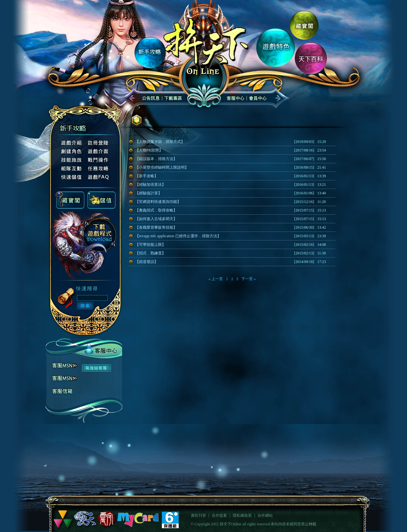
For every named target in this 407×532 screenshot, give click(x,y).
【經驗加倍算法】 (150, 185)
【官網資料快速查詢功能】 (158, 202)
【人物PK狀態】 (149, 150)
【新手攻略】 (147, 176)
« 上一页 (216, 279)
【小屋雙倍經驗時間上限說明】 (162, 167)
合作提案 (219, 515)
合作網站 (265, 515)
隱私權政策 (242, 515)
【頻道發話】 (147, 262)
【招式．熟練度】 (150, 253)
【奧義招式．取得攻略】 (156, 210)
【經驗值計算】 (148, 193)
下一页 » (248, 279)
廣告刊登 (198, 515)
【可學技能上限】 (150, 245)
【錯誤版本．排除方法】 (156, 159)
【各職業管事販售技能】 (156, 227)
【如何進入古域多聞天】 (156, 219)
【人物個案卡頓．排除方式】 (160, 142)
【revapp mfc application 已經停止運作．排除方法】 (178, 236)
